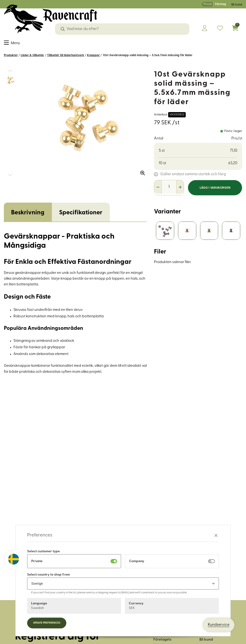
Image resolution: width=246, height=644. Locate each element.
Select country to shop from (49, 575)
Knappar (93, 58)
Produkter (11, 58)
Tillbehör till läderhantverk (66, 58)
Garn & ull (72, 44)
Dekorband (48, 44)
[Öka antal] (180, 190)
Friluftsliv (129, 44)
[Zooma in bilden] (141, 175)
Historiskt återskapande (188, 44)
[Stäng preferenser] (216, 535)
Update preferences (47, 623)
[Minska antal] (158, 190)
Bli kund (237, 5)
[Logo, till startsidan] (51, 19)
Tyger (9, 44)
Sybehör (26, 44)
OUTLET (222, 44)
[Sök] (63, 29)
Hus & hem (151, 44)
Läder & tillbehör (101, 44)
